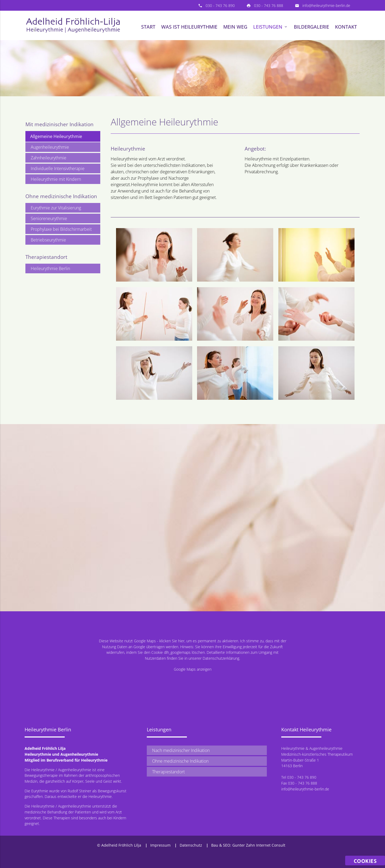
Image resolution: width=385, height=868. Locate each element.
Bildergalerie (311, 27)
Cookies (365, 861)
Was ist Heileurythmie (189, 27)
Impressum (160, 845)
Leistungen (271, 27)
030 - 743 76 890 (220, 5)
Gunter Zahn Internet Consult (259, 845)
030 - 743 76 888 (269, 5)
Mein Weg (235, 27)
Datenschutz (191, 845)
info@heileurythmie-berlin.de (326, 5)
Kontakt (346, 27)
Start (148, 27)
